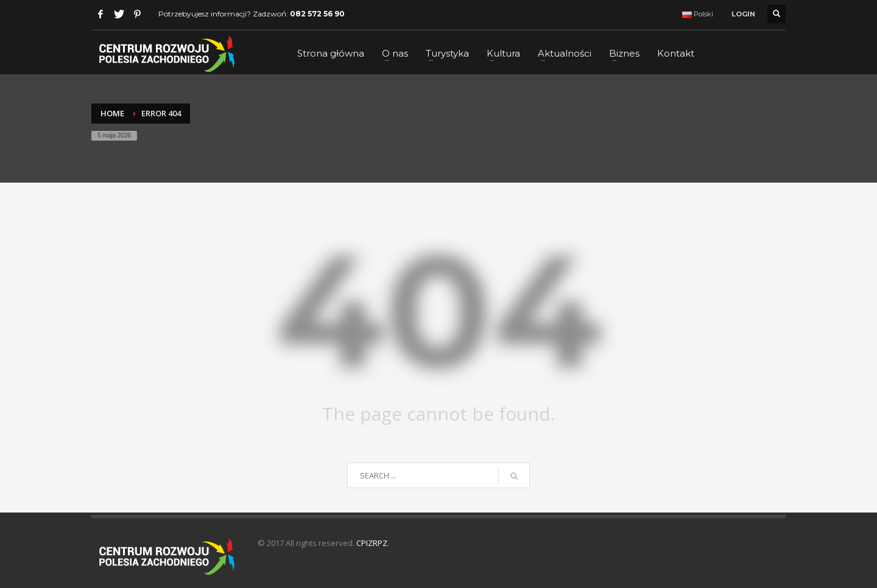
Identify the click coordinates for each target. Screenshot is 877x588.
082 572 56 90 (317, 14)
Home (112, 113)
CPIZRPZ (372, 543)
